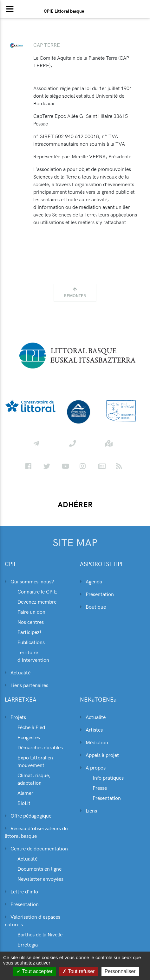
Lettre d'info (21, 891)
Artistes (91, 729)
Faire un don (31, 612)
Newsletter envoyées (40, 879)
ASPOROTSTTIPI (101, 564)
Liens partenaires (26, 685)
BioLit (24, 803)
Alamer (25, 793)
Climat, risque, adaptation (34, 779)
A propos (93, 767)
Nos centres (31, 622)
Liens (88, 810)
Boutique (93, 606)
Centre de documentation (36, 848)
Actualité (18, 672)
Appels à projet (99, 755)
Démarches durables (40, 747)
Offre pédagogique (28, 815)
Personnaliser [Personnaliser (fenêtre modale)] (120, 971)
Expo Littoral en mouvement (35, 761)
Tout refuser (79, 971)
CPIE (11, 564)
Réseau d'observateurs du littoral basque (36, 832)
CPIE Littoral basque (64, 11)
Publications (31, 642)
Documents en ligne (39, 868)
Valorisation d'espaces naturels (33, 920)
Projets (15, 717)
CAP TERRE (47, 45)
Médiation (94, 742)
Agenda (91, 581)
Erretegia (28, 944)
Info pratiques (108, 777)
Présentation (97, 594)
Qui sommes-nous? (29, 581)
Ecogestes (29, 737)
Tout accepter (34, 971)
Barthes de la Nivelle (40, 934)
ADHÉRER (75, 504)
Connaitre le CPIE (37, 591)
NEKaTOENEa (98, 700)
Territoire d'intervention (33, 656)
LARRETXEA (21, 700)
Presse (100, 788)
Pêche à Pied (31, 727)
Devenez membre (37, 601)
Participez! (29, 632)
